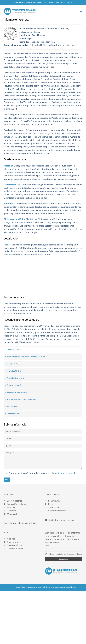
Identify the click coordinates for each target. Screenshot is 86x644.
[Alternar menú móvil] (81, 11)
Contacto (11, 511)
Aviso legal (12, 507)
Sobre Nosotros (14, 501)
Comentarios (13, 542)
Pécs (6, 245)
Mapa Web (12, 514)
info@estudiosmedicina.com (60, 2)
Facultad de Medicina (14, 371)
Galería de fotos (12, 406)
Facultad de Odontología (15, 378)
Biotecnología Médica (14, 219)
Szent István (54, 507)
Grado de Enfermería (14, 385)
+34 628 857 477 (27, 523)
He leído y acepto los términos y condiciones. (65, 554)
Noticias (11, 539)
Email (47, 546)
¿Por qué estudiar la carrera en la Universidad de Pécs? (26, 357)
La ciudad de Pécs (13, 364)
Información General (14, 350)
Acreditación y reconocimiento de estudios (21, 399)
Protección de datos (16, 504)
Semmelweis (54, 501)
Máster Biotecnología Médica (17, 392)
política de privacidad (65, 473)
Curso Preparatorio (57, 511)
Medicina (8, 166)
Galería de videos (13, 414)
